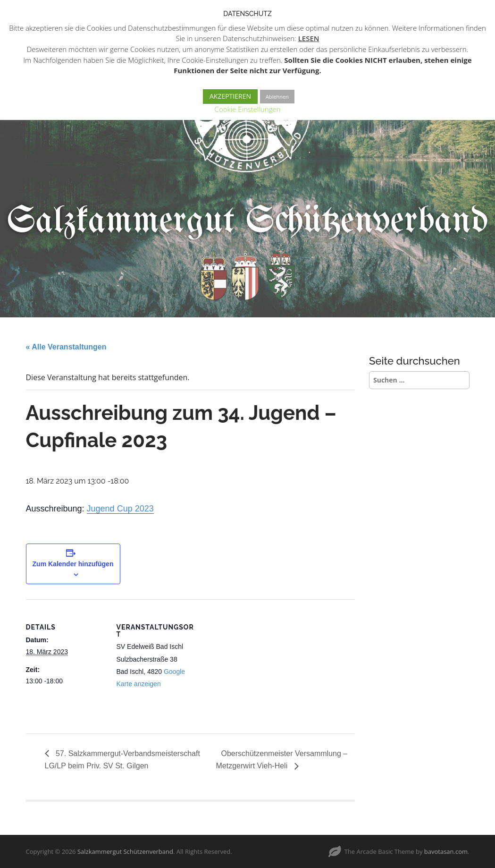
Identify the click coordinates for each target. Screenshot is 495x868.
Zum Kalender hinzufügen (73, 564)
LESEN (309, 38)
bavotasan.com (446, 851)
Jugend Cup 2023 (120, 509)
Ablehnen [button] (277, 97)
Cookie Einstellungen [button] (248, 109)
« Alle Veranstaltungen (66, 347)
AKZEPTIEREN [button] (230, 96)
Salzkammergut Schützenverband (247, 222)
